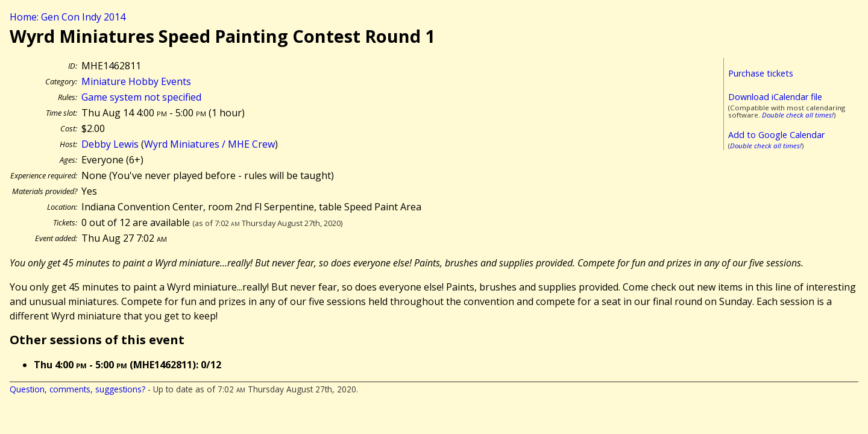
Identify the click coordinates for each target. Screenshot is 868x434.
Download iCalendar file (775, 97)
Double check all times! (798, 115)
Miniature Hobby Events (136, 81)
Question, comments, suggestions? (77, 389)
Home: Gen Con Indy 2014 (68, 17)
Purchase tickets (761, 73)
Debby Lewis (110, 144)
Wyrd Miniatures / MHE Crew (209, 144)
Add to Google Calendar (776, 135)
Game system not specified (141, 97)
